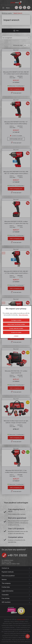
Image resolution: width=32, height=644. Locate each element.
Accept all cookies (16, 332)
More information (23, 315)
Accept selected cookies (16, 328)
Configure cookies (16, 320)
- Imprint (16, 336)
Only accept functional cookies (16, 324)
